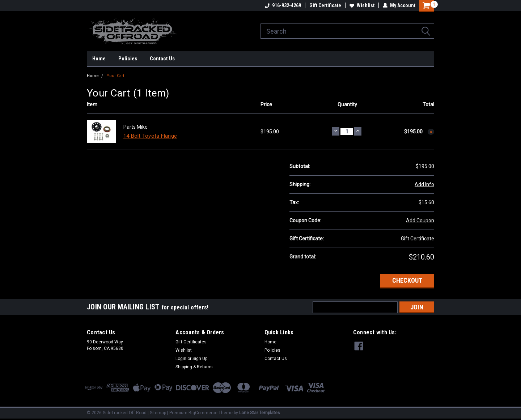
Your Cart (115, 76)
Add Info (424, 184)
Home (99, 59)
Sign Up (200, 359)
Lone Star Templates (260, 413)
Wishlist (362, 5)
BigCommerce (203, 413)
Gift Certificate (325, 5)
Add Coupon (420, 220)
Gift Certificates (191, 342)
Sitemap (158, 413)
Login (181, 359)
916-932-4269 (283, 5)
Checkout (407, 280)
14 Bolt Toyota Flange (150, 136)
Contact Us (162, 59)
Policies (128, 59)
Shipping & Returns (194, 367)
